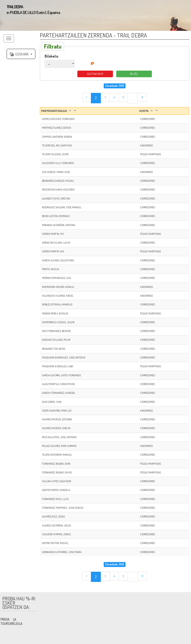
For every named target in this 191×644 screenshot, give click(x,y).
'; (95, 15)
